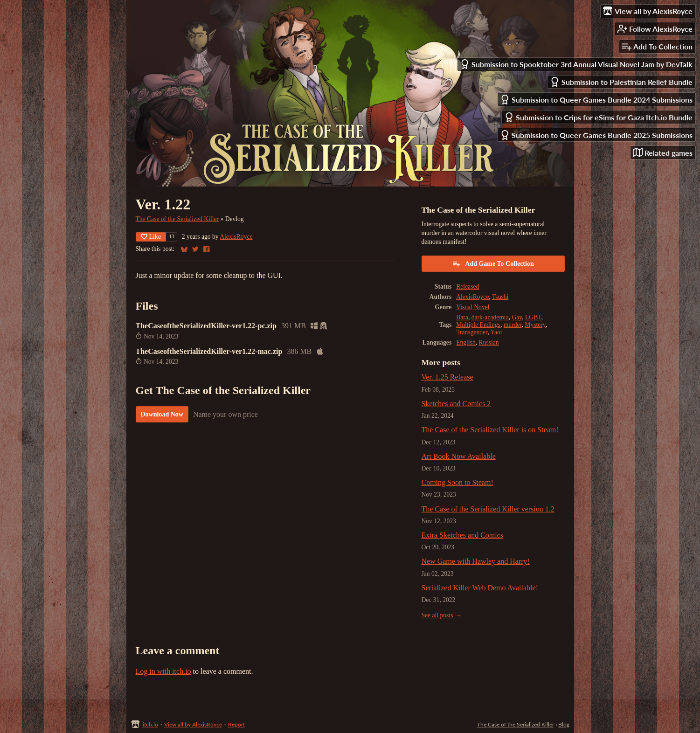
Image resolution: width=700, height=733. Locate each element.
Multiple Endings (478, 325)
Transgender (472, 332)
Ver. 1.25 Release (447, 377)
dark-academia (490, 317)
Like (151, 237)
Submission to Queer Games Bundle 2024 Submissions (596, 100)
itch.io (150, 724)
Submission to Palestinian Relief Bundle (621, 82)
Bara (462, 317)
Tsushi (500, 297)
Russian (489, 342)
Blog (564, 724)
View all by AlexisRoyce (193, 724)
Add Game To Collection (493, 263)
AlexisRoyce (236, 237)
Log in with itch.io (163, 671)
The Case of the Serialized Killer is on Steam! (490, 430)
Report (236, 724)
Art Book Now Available (459, 456)
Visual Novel (473, 307)
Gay (517, 317)
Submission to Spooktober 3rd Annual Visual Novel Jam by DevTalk (576, 64)
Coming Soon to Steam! (457, 482)
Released (468, 287)
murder (513, 325)
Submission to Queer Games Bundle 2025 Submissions (596, 135)
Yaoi (496, 332)
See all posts (437, 615)
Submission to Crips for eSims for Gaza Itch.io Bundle (598, 117)
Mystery (535, 325)
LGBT (533, 317)
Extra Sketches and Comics (463, 535)
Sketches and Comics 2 (456, 404)
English (466, 342)
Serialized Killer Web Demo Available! (480, 588)
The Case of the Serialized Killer (177, 219)
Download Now (162, 414)
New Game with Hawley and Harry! (476, 561)
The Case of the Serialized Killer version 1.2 (488, 509)
